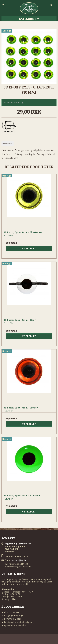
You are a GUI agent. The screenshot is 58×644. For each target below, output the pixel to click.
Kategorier (29, 19)
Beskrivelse (8, 144)
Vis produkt (29, 248)
